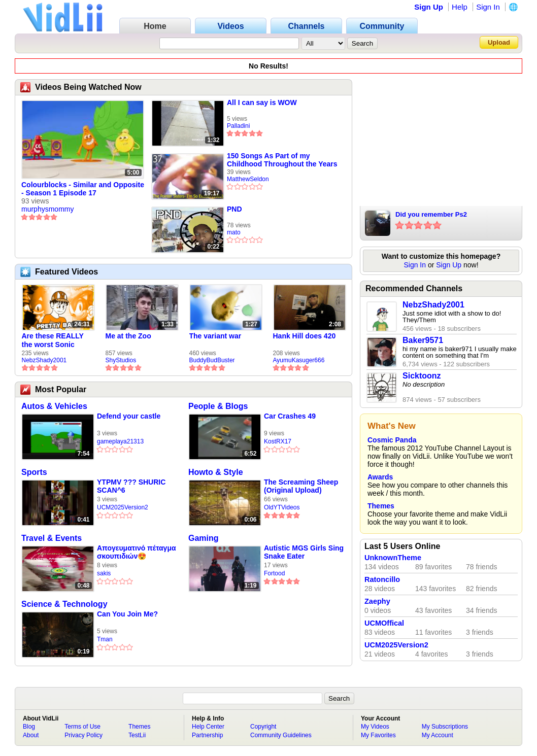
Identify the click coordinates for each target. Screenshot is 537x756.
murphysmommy (47, 209)
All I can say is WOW (262, 102)
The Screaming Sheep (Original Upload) (301, 486)
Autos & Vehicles (54, 406)
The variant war (215, 336)
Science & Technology (64, 604)
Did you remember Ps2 (431, 214)
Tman (105, 639)
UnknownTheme (393, 558)
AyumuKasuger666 (299, 360)
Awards (380, 477)
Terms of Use (82, 727)
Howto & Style (216, 472)
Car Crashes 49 (290, 416)
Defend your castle (129, 416)
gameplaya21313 (120, 441)
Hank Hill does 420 (305, 336)
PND (234, 209)
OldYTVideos (282, 507)
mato (234, 232)
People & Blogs (218, 406)
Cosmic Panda (392, 440)
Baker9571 (423, 340)
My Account (438, 735)
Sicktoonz (422, 376)
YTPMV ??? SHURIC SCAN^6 (131, 486)
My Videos (375, 727)
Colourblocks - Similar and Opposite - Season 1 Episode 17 (83, 189)
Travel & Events (52, 538)
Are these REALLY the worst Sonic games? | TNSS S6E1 (57, 340)
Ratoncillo (382, 579)
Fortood (274, 573)
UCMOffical (384, 623)
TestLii (137, 735)
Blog (29, 727)
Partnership (207, 735)
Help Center (208, 727)
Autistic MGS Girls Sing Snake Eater (304, 552)
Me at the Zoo (128, 336)
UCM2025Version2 (123, 507)
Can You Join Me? (127, 614)
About (31, 735)
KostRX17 (278, 441)
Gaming (204, 538)
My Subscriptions (445, 727)
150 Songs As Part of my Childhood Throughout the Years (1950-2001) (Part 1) (282, 160)
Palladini (238, 126)
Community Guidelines (281, 735)
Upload (499, 42)
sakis (104, 573)
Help (460, 7)
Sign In (488, 7)
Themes (381, 506)
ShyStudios (121, 360)
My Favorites (378, 735)
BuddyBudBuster (212, 360)
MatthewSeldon (248, 179)
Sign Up (429, 7)
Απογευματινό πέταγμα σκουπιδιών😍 (137, 552)
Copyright (263, 727)
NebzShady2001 (44, 360)
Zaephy (377, 601)
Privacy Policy (83, 735)
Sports (34, 472)
